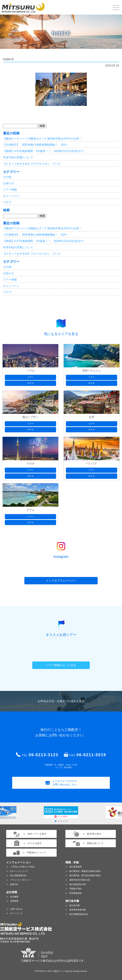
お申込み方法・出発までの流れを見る (61, 701)
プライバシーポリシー (20, 880)
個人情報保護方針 (18, 875)
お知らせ (9, 183)
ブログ (7, 202)
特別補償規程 (75, 893)
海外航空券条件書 (78, 910)
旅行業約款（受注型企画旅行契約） (86, 875)
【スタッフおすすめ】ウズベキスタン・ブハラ (32, 164)
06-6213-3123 (43, 755)
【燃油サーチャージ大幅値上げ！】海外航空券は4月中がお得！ (42, 139)
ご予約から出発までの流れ (22, 867)
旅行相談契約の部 (78, 884)
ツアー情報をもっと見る (61, 665)
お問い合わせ (16, 909)
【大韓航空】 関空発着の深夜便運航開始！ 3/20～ (36, 145)
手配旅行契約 (75, 889)
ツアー (30, 377)
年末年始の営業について (18, 157)
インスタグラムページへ (61, 580)
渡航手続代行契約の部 (80, 880)
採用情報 (14, 901)
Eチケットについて (19, 871)
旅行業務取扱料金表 (79, 914)
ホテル (30, 383)
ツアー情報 (10, 190)
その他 (7, 177)
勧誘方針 (14, 884)
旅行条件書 (74, 905)
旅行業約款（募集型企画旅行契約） (86, 871)
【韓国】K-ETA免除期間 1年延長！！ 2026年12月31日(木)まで (44, 151)
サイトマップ (16, 913)
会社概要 (14, 897)
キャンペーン (11, 196)
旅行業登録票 (75, 867)
